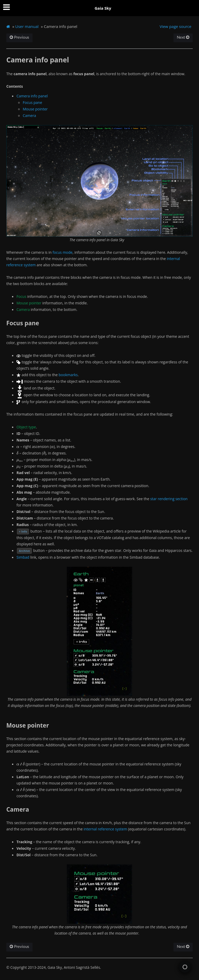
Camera (29, 116)
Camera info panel (32, 96)
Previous (19, 37)
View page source (176, 26)
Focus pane (32, 102)
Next (183, 37)
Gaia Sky (103, 8)
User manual (27, 26)
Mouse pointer (35, 109)
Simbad (23, 557)
